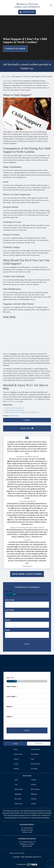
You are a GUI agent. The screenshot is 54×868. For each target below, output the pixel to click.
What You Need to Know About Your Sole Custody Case (22, 412)
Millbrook (34, 794)
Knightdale (18, 794)
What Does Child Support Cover (15, 408)
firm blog (34, 769)
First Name (10, 600)
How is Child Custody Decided (14, 410)
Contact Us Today (15, 49)
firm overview (36, 749)
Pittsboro (34, 799)
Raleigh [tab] (15, 744)
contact (16, 764)
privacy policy (35, 764)
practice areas (18, 754)
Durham (34, 784)
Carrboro (34, 780)
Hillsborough (19, 789)
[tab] (27, 420)
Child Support (14, 416)
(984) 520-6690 (27, 846)
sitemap (16, 769)
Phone (8, 620)
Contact (35, 399)
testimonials (35, 754)
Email (8, 630)
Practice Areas (27, 428)
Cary (16, 784)
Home (3, 76)
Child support (7, 81)
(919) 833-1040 (27, 12)
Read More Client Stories (27, 574)
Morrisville (18, 799)
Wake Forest (18, 804)
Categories (27, 420)
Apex (16, 780)
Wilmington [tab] (39, 744)
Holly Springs (35, 789)
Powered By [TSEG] (27, 865)
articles (16, 759)
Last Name (10, 610)
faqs (32, 759)
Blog (9, 76)
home (16, 749)
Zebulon (34, 804)
